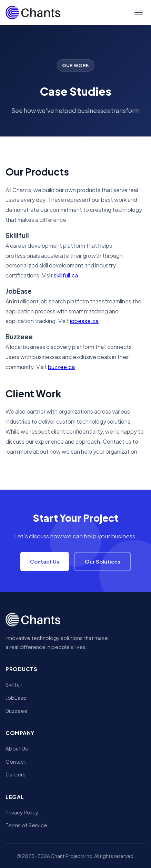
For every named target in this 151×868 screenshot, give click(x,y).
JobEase (16, 697)
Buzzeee (17, 711)
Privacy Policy (22, 812)
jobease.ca (84, 321)
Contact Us (45, 561)
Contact (16, 761)
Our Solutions (103, 561)
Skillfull (14, 684)
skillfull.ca (66, 275)
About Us (17, 748)
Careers (16, 774)
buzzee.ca (61, 367)
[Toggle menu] (139, 12)
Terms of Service (26, 825)
